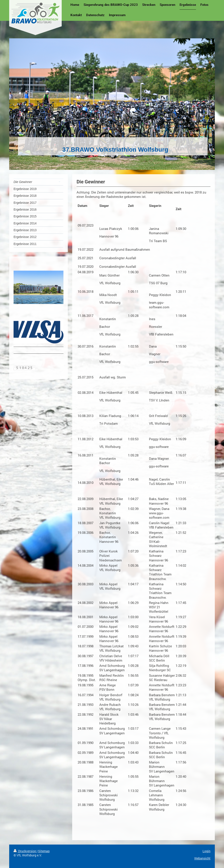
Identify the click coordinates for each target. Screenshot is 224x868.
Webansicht (202, 858)
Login (206, 851)
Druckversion (25, 851)
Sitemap (44, 851)
